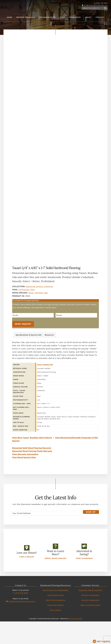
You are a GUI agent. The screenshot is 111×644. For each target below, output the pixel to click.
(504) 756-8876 (101, 3)
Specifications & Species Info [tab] (29, 357)
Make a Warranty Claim (90, 628)
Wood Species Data (55, 618)
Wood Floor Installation (56, 623)
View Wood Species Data (24, 480)
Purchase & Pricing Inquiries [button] (25, 324)
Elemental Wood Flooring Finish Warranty (32, 474)
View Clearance (84, 581)
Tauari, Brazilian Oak (38, 316)
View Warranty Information (25, 477)
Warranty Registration (90, 623)
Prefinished (24, 313)
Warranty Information (90, 618)
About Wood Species (55, 581)
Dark (32, 313)
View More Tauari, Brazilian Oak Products (32, 460)
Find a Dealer (27, 579)
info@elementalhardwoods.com (95, 5)
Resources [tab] (49, 357)
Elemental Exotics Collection (40, 310)
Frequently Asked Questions (90, 613)
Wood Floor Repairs (56, 628)
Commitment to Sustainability (55, 613)
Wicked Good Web (75, 641)
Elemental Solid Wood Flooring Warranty (32, 470)
